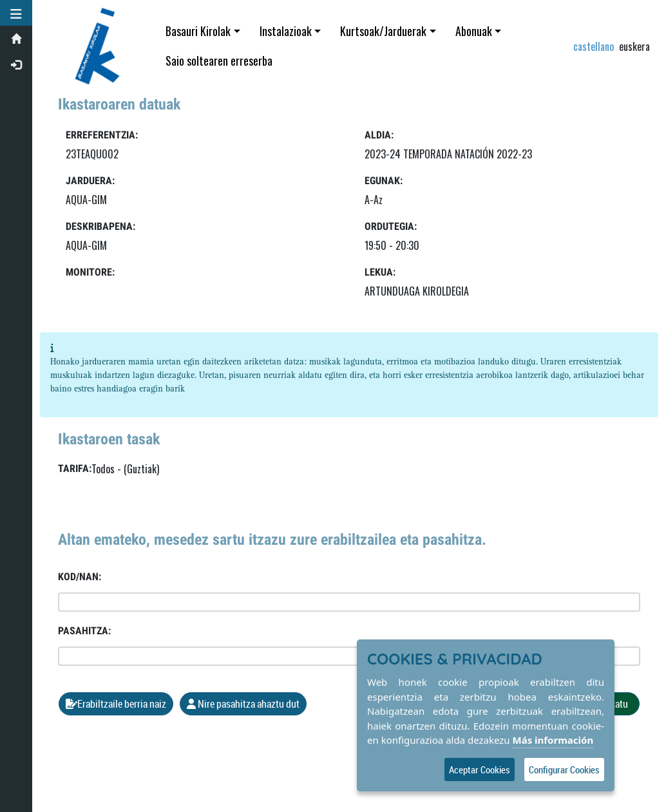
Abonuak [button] (474, 31)
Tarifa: (75, 468)
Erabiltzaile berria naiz (116, 704)
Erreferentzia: (102, 135)
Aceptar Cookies (480, 770)
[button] (16, 13)
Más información (553, 740)
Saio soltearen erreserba (219, 61)
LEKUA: (380, 272)
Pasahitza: (84, 631)
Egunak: (384, 181)
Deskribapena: (100, 226)
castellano (594, 46)
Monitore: (90, 272)
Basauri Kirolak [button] (198, 31)
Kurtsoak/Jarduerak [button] (383, 31)
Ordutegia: (391, 226)
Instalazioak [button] (286, 31)
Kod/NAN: (80, 577)
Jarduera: (90, 181)
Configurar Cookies (564, 770)
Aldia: (379, 135)
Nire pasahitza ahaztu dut (243, 704)
